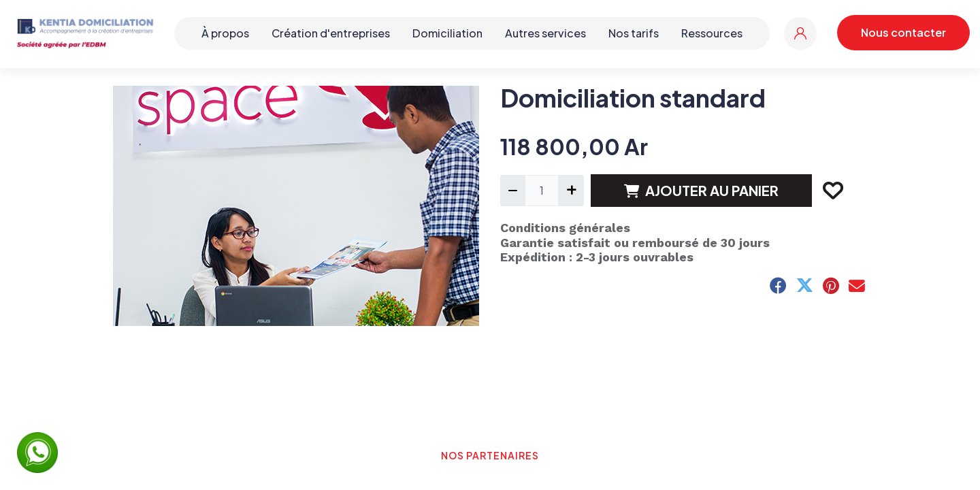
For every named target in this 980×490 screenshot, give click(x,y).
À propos (225, 33)
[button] (832, 191)
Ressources (712, 33)
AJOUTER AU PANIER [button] (701, 190)
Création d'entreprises (331, 33)
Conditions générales (565, 228)
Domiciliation (447, 33)
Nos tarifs (634, 33)
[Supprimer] (513, 191)
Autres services (545, 33)
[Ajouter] (571, 191)
